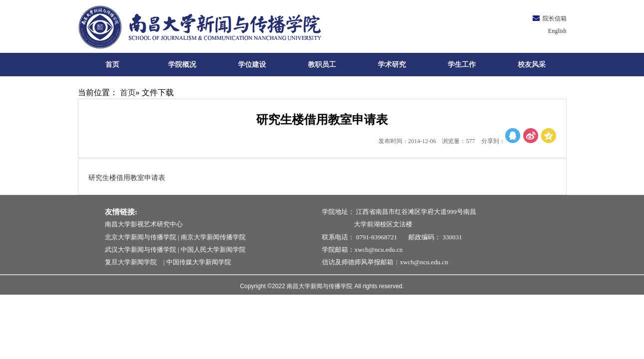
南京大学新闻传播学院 (213, 237)
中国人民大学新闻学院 (213, 250)
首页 (128, 92)
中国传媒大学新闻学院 (199, 262)
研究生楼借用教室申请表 (127, 178)
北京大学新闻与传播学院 (141, 237)
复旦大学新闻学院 (133, 262)
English (557, 31)
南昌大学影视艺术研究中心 (144, 224)
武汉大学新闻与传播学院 (141, 250)
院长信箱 (555, 18)
